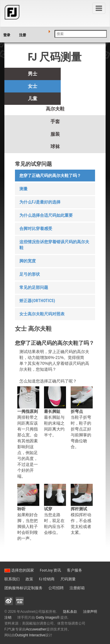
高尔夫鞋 (55, 109)
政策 (29, 579)
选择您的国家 (19, 570)
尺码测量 (68, 579)
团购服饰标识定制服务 (23, 588)
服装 (55, 134)
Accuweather (36, 629)
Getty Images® (48, 617)
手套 (55, 121)
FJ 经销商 (47, 579)
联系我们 (12, 579)
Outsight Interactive (30, 635)
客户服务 (75, 570)
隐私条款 (70, 612)
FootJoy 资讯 (50, 570)
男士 (33, 74)
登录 (7, 35)
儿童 (33, 98)
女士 (33, 86)
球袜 (55, 146)
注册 (23, 35)
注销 (8, 617)
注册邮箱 (77, 588)
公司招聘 (56, 588)
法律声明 (90, 612)
